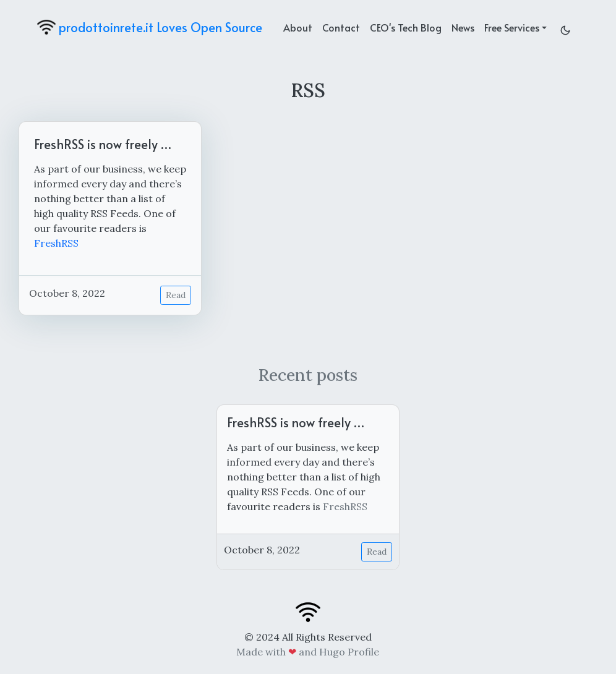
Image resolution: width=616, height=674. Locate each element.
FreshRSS (56, 243)
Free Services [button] (512, 27)
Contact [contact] (341, 27)
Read (176, 295)
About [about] (298, 27)
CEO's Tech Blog (406, 27)
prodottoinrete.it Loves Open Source (150, 27)
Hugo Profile (349, 652)
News (463, 27)
